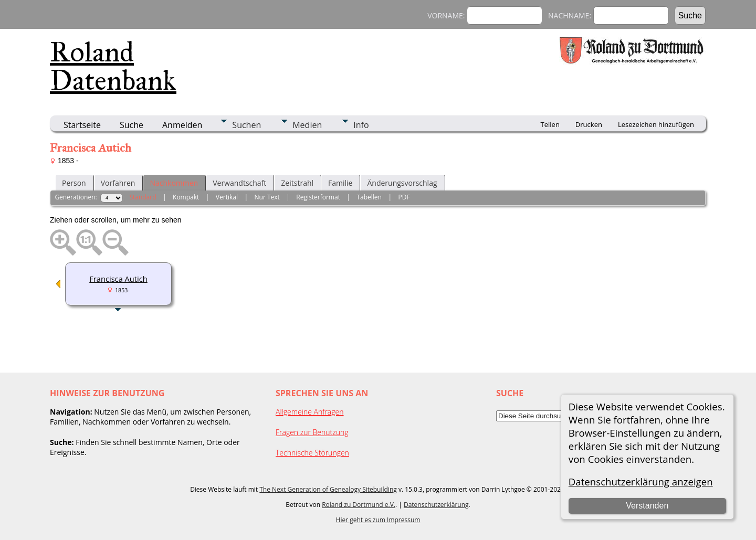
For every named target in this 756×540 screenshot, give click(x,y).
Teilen (550, 124)
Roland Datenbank (113, 66)
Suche (132, 125)
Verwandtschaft (239, 183)
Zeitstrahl (297, 183)
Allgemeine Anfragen (310, 412)
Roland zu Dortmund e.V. (359, 505)
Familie (340, 183)
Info (361, 125)
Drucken (589, 124)
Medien (307, 125)
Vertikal (227, 197)
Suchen (246, 125)
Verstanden (647, 506)
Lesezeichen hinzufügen (656, 124)
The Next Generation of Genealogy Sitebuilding (328, 489)
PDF (404, 197)
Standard (143, 197)
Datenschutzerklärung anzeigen (641, 481)
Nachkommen (174, 183)
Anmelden (182, 125)
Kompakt (186, 197)
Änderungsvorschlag (402, 183)
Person (74, 183)
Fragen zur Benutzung (312, 432)
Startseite (82, 125)
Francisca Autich (118, 279)
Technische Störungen (312, 453)
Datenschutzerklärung (436, 505)
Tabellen (369, 197)
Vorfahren (118, 183)
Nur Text (267, 197)
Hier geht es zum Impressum (378, 520)
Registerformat (318, 197)
